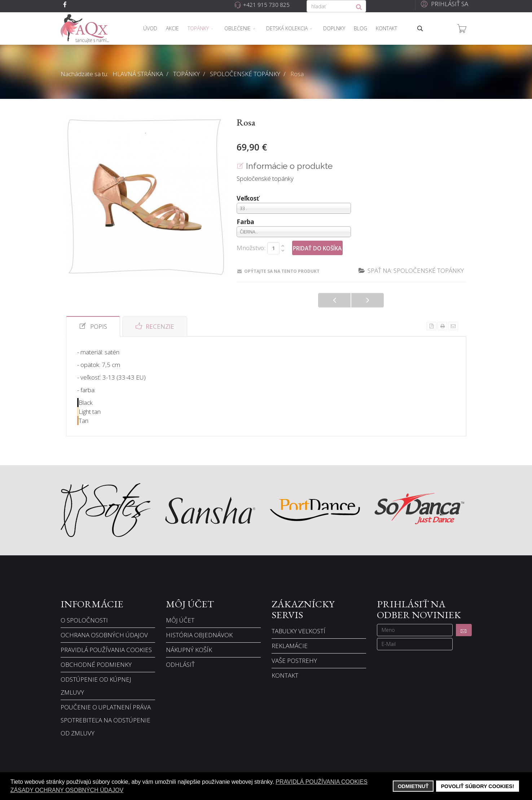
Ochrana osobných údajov (104, 635)
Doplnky (334, 28)
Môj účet (180, 620)
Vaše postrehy (294, 661)
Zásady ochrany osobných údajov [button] (67, 790)
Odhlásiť (180, 665)
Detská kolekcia (287, 28)
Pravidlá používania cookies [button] (322, 782)
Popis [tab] (93, 326)
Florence (334, 300)
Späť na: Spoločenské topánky (411, 270)
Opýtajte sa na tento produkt (278, 271)
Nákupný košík (189, 650)
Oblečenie (238, 28)
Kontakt (386, 28)
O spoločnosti (84, 620)
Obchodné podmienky (96, 665)
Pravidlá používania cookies (106, 650)
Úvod (150, 28)
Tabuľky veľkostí (298, 631)
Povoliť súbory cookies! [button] (477, 786)
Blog (360, 28)
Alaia (368, 300)
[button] (443, 4)
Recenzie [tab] (155, 326)
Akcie (172, 28)
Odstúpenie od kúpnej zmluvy (96, 686)
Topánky (198, 28)
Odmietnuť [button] (413, 786)
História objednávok (199, 635)
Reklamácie (290, 646)
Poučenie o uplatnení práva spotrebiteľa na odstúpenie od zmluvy (106, 720)
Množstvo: (251, 248)
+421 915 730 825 (266, 5)
